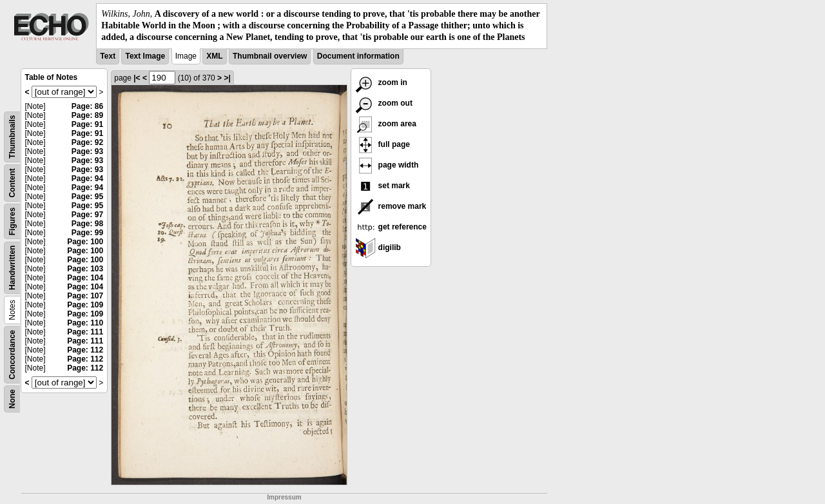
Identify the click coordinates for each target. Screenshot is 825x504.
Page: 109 (85, 305)
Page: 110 (85, 323)
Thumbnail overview (270, 56)
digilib (378, 247)
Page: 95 (87, 197)
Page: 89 (87, 115)
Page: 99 (87, 233)
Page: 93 (87, 151)
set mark (383, 186)
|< (137, 78)
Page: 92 (87, 142)
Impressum (284, 497)
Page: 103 (85, 269)
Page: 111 (85, 332)
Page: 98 (87, 224)
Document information (358, 56)
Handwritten (12, 267)
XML (214, 56)
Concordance (12, 355)
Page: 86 (87, 106)
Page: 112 (85, 350)
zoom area (386, 124)
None (12, 399)
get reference (391, 227)
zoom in (381, 82)
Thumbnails (12, 136)
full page (383, 144)
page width (387, 165)
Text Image (145, 56)
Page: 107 (85, 296)
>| (227, 78)
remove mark (391, 206)
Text (108, 56)
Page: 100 (85, 242)
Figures (12, 221)
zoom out (384, 103)
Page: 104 (85, 278)
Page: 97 (87, 215)
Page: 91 (87, 124)
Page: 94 (87, 179)
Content (12, 183)
